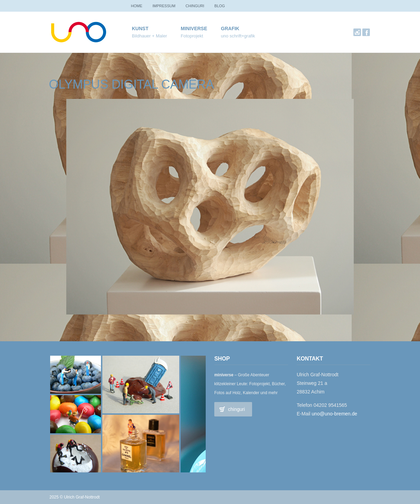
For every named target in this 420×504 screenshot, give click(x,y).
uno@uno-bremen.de (335, 414)
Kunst (149, 32)
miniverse (194, 32)
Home (138, 6)
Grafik (238, 32)
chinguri (200, 6)
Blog (226, 6)
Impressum (167, 6)
